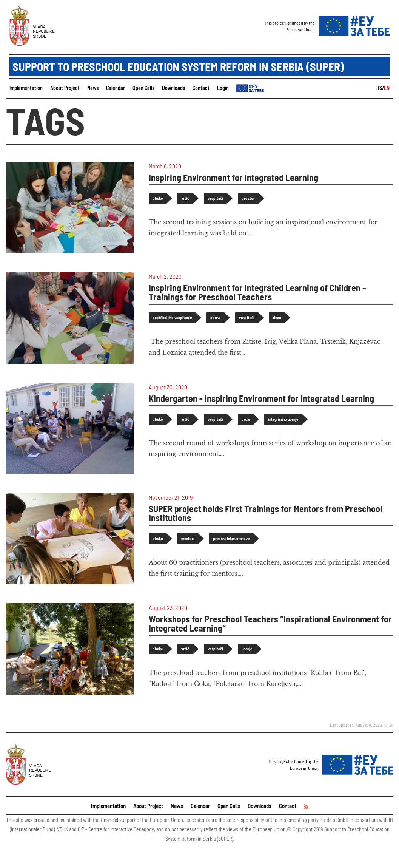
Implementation (26, 88)
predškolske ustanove (231, 538)
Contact (201, 88)
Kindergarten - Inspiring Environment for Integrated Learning (261, 398)
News (93, 88)
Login (223, 88)
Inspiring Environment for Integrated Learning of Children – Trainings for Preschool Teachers (257, 292)
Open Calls (143, 88)
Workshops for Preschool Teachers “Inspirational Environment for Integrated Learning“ (270, 623)
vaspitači (215, 198)
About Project (65, 88)
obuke (158, 198)
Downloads (173, 88)
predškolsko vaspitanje (172, 317)
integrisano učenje (283, 419)
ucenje (247, 649)
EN (387, 88)
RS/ (380, 88)
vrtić (185, 198)
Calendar (116, 88)
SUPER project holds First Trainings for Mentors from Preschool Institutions (266, 513)
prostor (248, 198)
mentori (188, 538)
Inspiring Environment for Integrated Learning (233, 177)
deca (277, 317)
